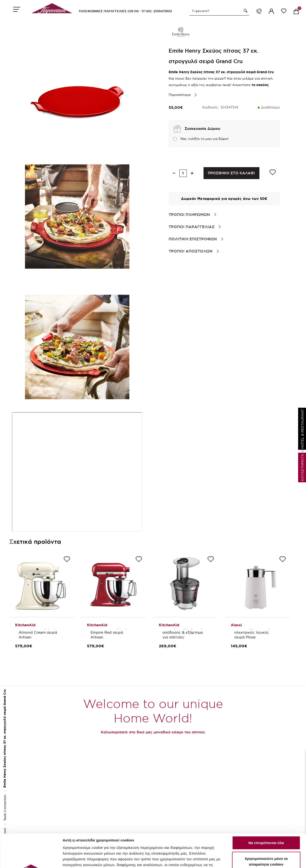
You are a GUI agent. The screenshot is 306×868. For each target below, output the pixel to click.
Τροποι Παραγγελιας (192, 227)
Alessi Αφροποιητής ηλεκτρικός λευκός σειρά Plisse (253, 632)
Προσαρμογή (74, 862)
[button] (245, 11)
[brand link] (181, 33)
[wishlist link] (284, 12)
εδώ (102, 849)
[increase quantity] (192, 173)
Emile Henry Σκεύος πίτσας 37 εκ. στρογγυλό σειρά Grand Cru (5, 739)
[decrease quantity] (174, 173)
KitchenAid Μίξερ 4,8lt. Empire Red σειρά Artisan (112, 632)
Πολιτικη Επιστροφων (193, 239)
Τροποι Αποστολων (191, 251)
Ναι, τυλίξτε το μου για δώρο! (205, 139)
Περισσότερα (180, 95)
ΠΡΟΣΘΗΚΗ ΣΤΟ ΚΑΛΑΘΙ (231, 173)
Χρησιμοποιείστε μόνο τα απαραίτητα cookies (266, 828)
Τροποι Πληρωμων (189, 214)
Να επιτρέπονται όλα (266, 810)
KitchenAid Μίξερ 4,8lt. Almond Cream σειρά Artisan (40, 632)
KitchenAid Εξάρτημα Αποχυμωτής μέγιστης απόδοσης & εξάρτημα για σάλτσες (183, 630)
